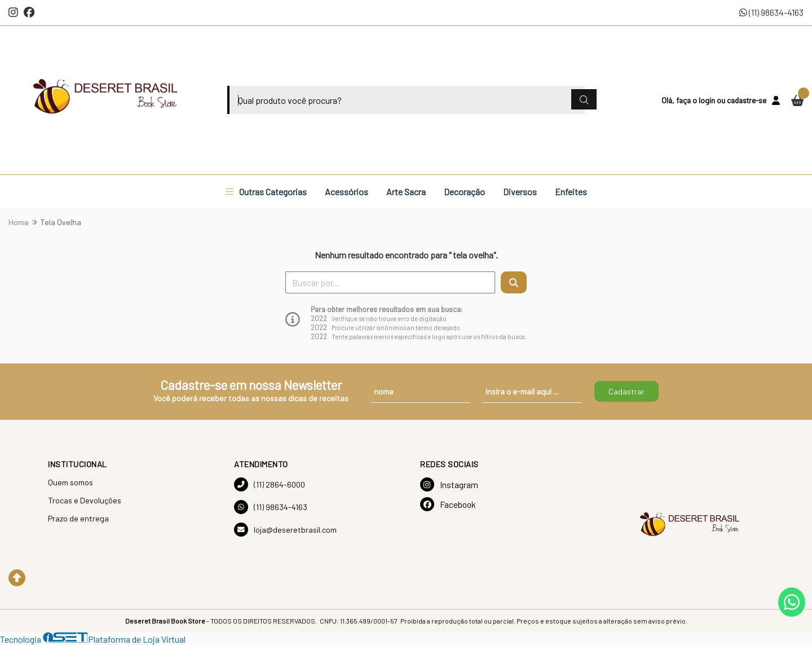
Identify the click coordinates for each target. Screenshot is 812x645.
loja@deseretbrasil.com (285, 530)
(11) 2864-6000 (270, 484)
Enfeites (571, 192)
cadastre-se (747, 100)
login (708, 100)
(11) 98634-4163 (771, 12)
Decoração (464, 192)
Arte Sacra (406, 192)
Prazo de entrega (78, 518)
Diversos (520, 192)
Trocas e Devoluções (85, 500)
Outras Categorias (266, 192)
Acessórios (347, 192)
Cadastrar (626, 391)
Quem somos (70, 482)
